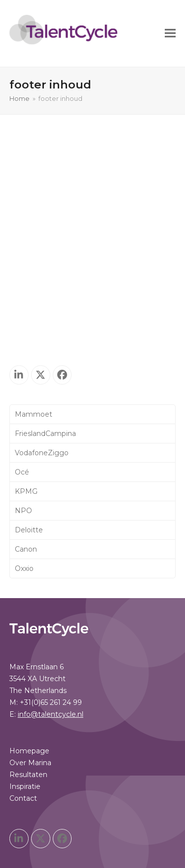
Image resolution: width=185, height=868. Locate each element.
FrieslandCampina (45, 434)
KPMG (26, 491)
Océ (22, 472)
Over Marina (30, 299)
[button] (170, 33)
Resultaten (28, 311)
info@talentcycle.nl (51, 251)
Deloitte (29, 530)
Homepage (29, 287)
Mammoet (34, 414)
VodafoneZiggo (42, 453)
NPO (23, 511)
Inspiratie (25, 323)
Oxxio (24, 568)
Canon (26, 549)
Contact (23, 335)
